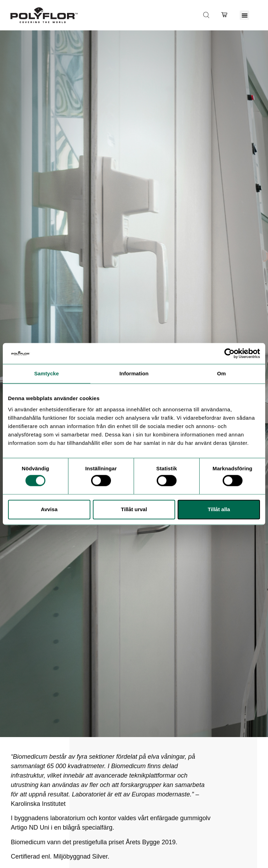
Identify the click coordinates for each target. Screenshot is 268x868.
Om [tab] (221, 373)
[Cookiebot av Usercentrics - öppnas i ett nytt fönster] (229, 353)
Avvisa (49, 509)
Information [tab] (134, 373)
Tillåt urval (134, 509)
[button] (244, 15)
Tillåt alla (219, 509)
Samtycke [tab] (47, 373)
